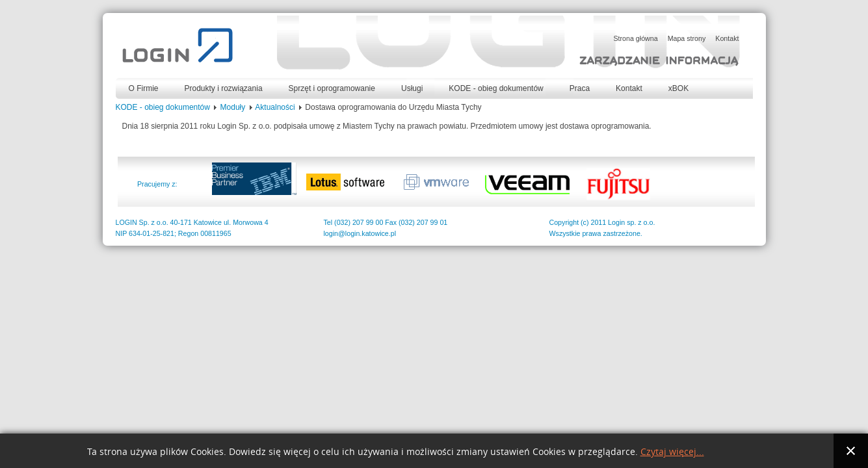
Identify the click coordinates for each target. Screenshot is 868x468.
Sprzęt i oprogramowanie (332, 88)
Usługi (412, 88)
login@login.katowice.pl (360, 233)
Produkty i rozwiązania (224, 88)
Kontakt (629, 88)
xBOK (678, 88)
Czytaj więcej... (672, 452)
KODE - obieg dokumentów (496, 88)
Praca (580, 88)
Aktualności (275, 107)
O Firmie (144, 88)
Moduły (233, 107)
